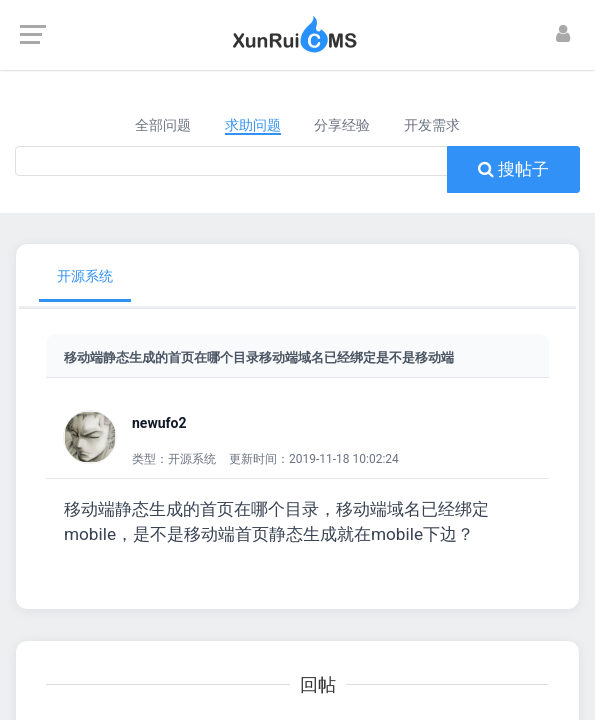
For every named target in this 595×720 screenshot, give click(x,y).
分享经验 (342, 125)
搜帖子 (513, 169)
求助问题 (253, 125)
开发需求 (432, 125)
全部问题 (163, 125)
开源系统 (85, 276)
